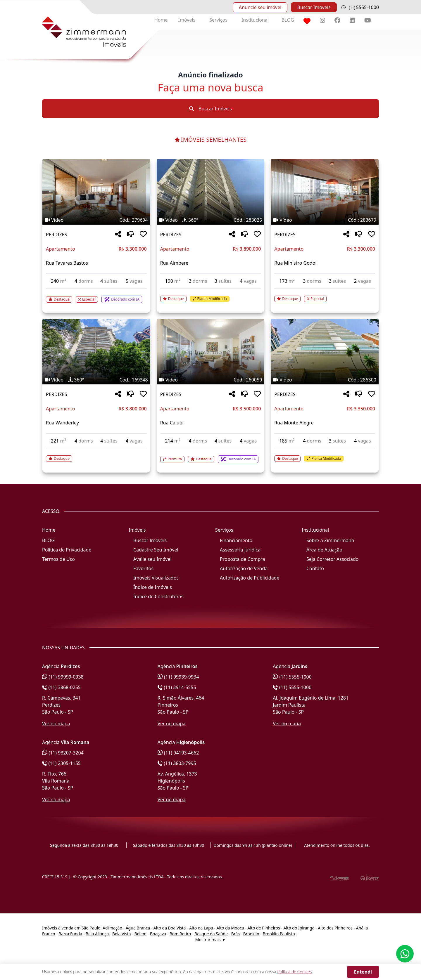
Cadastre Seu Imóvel (156, 550)
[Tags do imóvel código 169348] (96, 380)
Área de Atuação (324, 550)
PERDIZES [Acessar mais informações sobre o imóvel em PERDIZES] (56, 235)
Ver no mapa (56, 724)
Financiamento (236, 540)
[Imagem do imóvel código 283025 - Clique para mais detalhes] (211, 192)
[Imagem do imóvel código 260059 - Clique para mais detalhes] (211, 352)
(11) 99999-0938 (63, 677)
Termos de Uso (58, 559)
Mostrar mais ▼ (210, 940)
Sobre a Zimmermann (330, 540)
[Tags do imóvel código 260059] (211, 380)
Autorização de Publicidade (250, 578)
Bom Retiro (180, 934)
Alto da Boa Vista (170, 928)
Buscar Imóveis (314, 7)
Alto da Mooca (230, 928)
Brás (235, 934)
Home (161, 20)
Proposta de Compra (243, 559)
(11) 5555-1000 (292, 677)
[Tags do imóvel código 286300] (325, 380)
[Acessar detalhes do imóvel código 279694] (96, 296)
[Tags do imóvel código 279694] (96, 220)
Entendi (363, 972)
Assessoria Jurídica (240, 550)
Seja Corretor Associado (333, 559)
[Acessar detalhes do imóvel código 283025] (211, 295)
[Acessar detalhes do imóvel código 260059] (211, 456)
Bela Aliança (97, 934)
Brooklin (251, 934)
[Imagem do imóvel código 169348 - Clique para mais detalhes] (96, 352)
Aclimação (112, 928)
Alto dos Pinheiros (335, 928)
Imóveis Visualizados (156, 578)
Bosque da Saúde (211, 934)
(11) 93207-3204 (63, 753)
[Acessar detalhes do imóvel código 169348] (96, 455)
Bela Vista (122, 934)
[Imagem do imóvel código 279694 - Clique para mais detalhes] (96, 192)
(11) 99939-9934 (178, 677)
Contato (315, 568)
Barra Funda (70, 934)
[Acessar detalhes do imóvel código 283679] (325, 295)
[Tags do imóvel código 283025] (211, 220)
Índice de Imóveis (153, 587)
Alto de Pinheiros (264, 928)
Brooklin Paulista (279, 934)
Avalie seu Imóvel (152, 559)
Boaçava (158, 934)
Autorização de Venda (244, 568)
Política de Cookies (294, 972)
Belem (141, 934)
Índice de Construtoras (158, 596)
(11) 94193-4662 (178, 753)
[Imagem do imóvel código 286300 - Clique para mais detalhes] (325, 352)
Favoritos (143, 568)
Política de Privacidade (67, 550)
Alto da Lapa (201, 928)
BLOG (288, 20)
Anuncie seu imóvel (260, 7)
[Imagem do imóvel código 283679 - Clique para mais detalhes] (325, 192)
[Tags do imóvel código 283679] (325, 220)
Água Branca (138, 928)
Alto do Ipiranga (299, 928)
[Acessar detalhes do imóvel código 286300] (325, 455)
